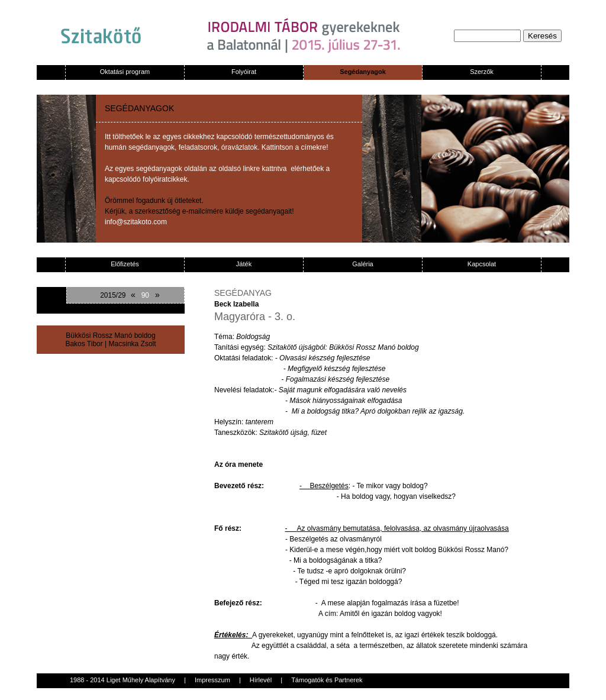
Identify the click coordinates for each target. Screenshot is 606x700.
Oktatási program (125, 72)
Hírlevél (261, 680)
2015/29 (113, 295)
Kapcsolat (482, 264)
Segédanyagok (363, 72)
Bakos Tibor (84, 344)
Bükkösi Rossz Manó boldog (110, 336)
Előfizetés (125, 264)
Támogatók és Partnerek (327, 680)
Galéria (362, 264)
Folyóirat (244, 72)
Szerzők (482, 72)
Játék (244, 264)
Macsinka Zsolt (133, 344)
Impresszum (212, 680)
